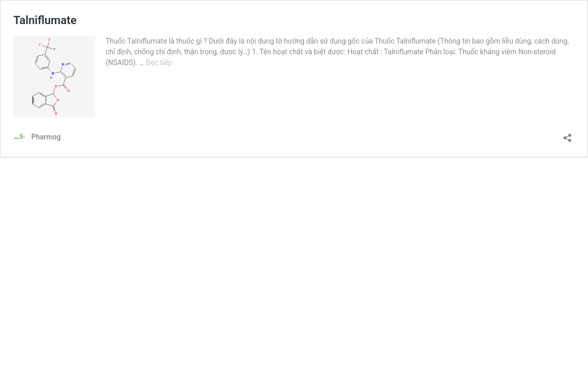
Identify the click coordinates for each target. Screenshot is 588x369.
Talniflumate (45, 20)
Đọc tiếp (159, 63)
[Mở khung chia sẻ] (567, 135)
